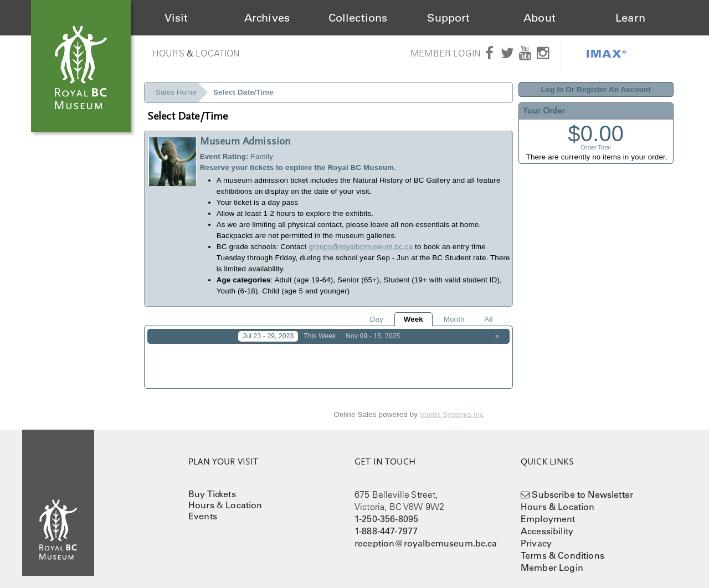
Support (448, 18)
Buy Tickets (212, 486)
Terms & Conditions (562, 548)
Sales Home (176, 92)
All (488, 319)
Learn (630, 18)
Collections (358, 18)
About (540, 18)
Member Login (446, 53)
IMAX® (607, 53)
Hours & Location (558, 499)
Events (203, 508)
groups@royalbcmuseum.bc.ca (361, 247)
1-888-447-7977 (386, 523)
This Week (320, 336)
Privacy (536, 535)
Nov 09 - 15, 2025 (373, 336)
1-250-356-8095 (386, 511)
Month (454, 319)
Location (218, 53)
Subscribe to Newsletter (582, 487)
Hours (168, 53)
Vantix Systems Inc (452, 407)
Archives (267, 18)
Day (377, 319)
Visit (176, 18)
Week (413, 319)
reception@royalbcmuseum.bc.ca (426, 535)
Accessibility (547, 523)
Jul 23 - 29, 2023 (268, 336)
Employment (548, 511)
